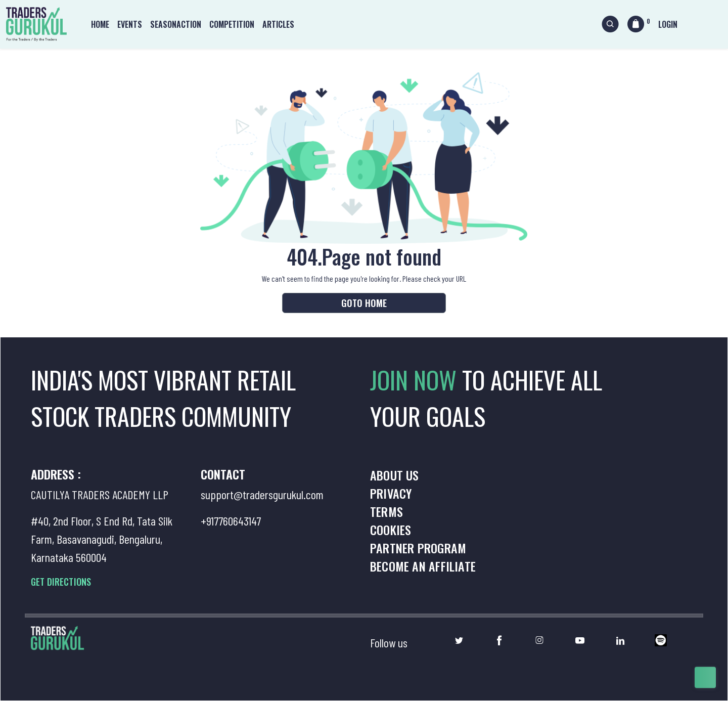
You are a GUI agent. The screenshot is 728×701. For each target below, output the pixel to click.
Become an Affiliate (423, 566)
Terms (386, 511)
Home (100, 24)
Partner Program (418, 548)
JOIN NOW (416, 380)
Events (130, 24)
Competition (232, 24)
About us (395, 475)
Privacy (391, 493)
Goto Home (364, 303)
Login (668, 24)
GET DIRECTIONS (61, 582)
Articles (278, 24)
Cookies (391, 530)
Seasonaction (176, 24)
